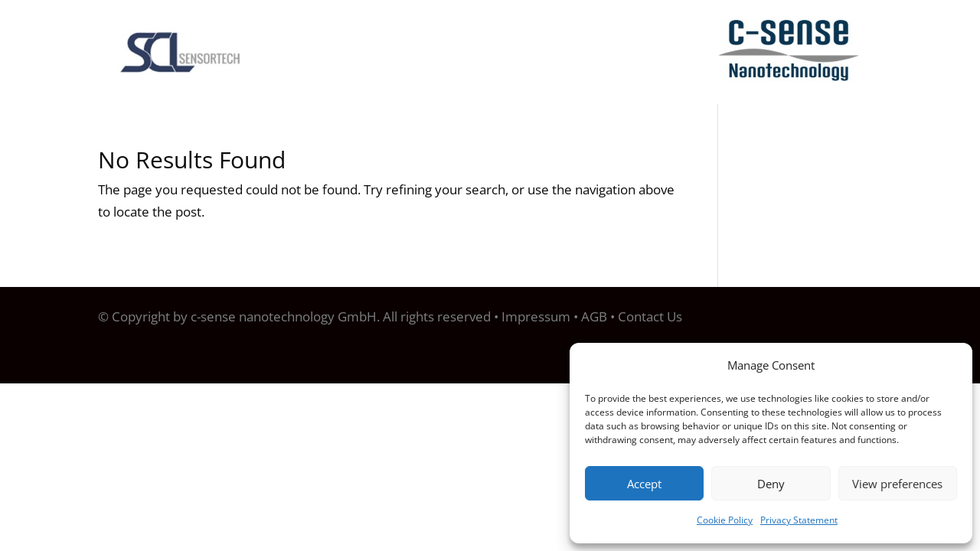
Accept (644, 484)
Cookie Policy (725, 520)
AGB (594, 316)
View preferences (897, 484)
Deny (771, 484)
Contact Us (650, 316)
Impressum (536, 316)
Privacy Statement (799, 520)
